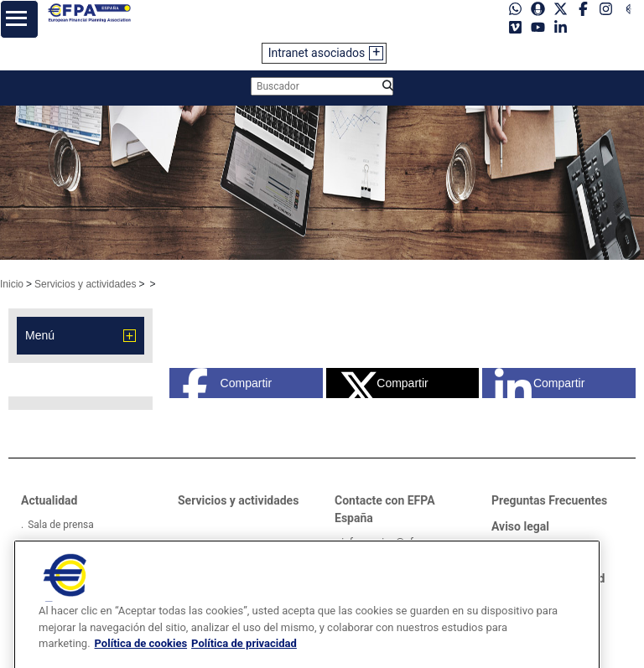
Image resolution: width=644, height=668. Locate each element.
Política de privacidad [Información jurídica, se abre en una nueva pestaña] (244, 659)
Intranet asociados (317, 53)
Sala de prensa (61, 525)
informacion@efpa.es (390, 542)
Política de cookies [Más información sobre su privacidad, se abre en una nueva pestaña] (141, 659)
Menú (40, 335)
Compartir (227, 383)
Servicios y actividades (85, 284)
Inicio (12, 284)
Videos (43, 545)
